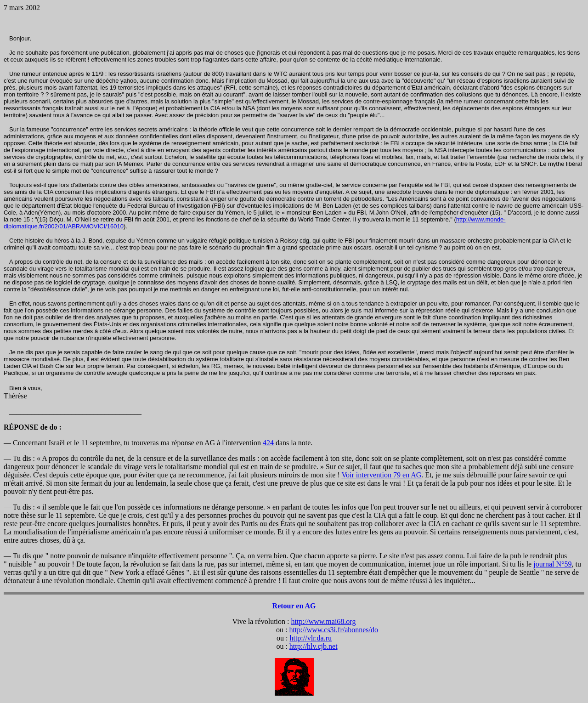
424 (268, 443)
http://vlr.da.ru (311, 638)
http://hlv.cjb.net (314, 646)
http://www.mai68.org (324, 621)
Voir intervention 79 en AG (381, 475)
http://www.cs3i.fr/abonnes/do (334, 630)
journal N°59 (552, 564)
